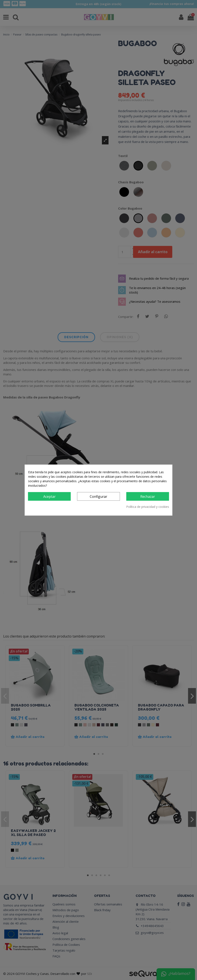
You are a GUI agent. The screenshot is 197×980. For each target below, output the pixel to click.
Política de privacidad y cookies (148, 507)
